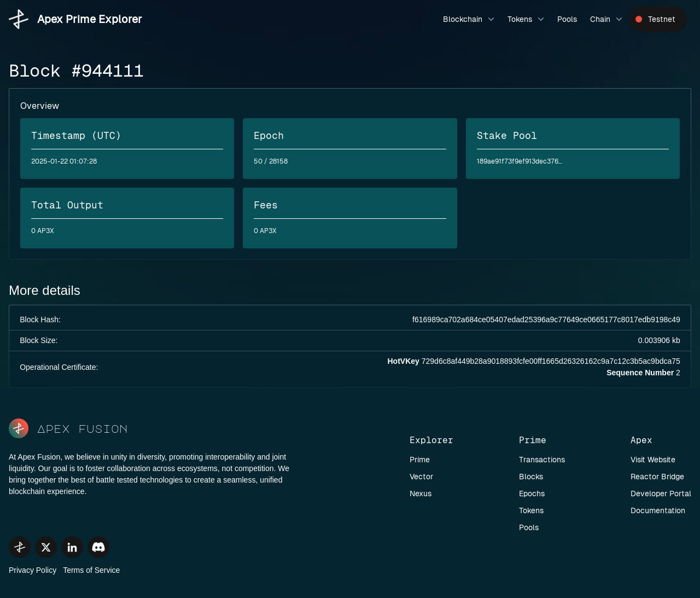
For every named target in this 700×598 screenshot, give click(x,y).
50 (258, 161)
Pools (567, 19)
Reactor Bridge (657, 477)
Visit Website (653, 460)
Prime (420, 460)
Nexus (421, 494)
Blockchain (470, 19)
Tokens (527, 19)
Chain (607, 19)
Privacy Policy (33, 570)
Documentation (658, 510)
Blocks (531, 477)
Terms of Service (91, 570)
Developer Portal (661, 494)
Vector (421, 477)
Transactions (542, 460)
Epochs (532, 494)
